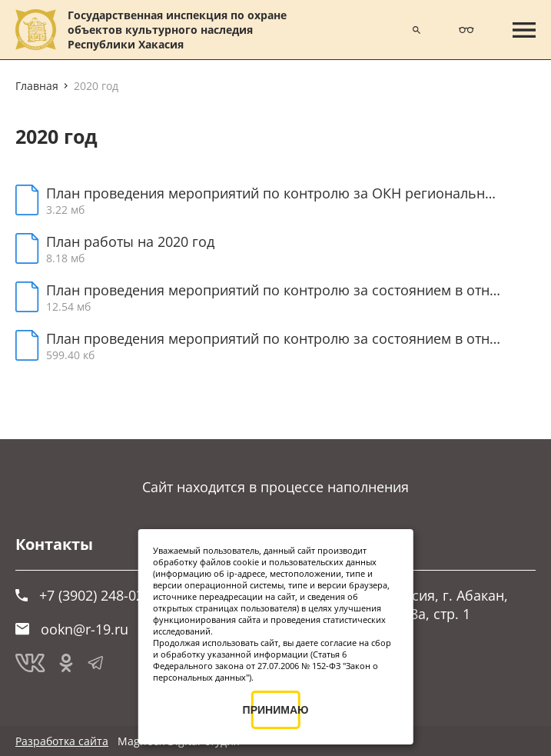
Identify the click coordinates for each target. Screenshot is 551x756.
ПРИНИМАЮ (276, 710)
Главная (37, 86)
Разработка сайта (62, 741)
